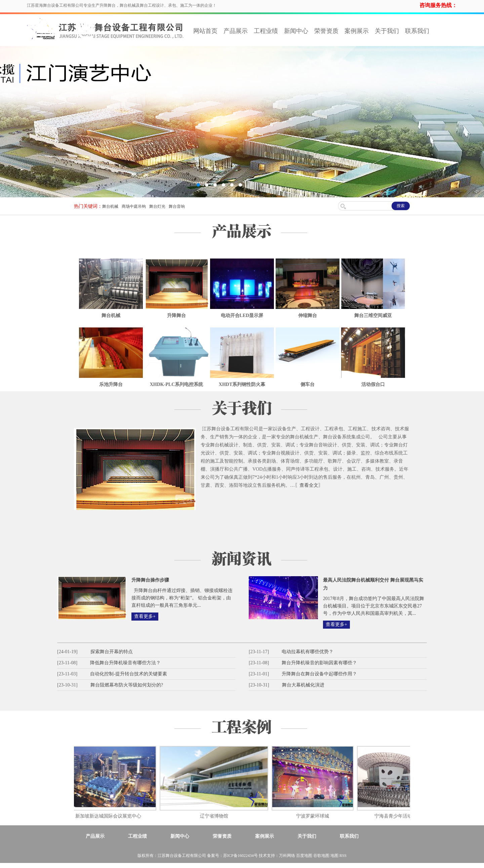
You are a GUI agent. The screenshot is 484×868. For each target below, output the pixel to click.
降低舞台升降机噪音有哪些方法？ (125, 663)
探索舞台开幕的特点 (112, 652)
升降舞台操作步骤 (150, 580)
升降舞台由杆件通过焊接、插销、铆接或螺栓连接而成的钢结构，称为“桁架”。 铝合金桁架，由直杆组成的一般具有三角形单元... (182, 598)
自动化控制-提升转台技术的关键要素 (129, 674)
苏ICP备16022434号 (240, 856)
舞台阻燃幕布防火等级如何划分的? (127, 685)
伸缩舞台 (308, 315)
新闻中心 (296, 31)
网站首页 (205, 31)
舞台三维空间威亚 (373, 315)
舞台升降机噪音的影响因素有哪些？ (319, 663)
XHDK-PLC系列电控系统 (177, 384)
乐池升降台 (111, 384)
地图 (334, 856)
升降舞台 (176, 315)
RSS (343, 856)
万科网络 (288, 856)
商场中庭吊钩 (134, 206)
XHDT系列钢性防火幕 (242, 384)
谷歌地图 (321, 856)
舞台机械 (110, 206)
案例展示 (357, 31)
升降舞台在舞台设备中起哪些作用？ (319, 674)
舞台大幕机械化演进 (303, 685)
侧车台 (308, 384)
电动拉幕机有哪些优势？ (308, 652)
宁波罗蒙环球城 (315, 816)
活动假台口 (373, 384)
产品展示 (236, 31)
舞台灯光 (157, 206)
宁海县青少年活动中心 (400, 816)
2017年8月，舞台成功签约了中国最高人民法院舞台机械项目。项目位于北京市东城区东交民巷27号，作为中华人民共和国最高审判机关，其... (374, 606)
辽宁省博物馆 (216, 816)
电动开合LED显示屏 (242, 315)
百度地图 (304, 856)
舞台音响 (177, 206)
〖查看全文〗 (309, 485)
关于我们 (387, 31)
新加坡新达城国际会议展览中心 (111, 816)
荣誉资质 (326, 31)
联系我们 (417, 31)
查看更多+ (145, 616)
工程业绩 (266, 31)
